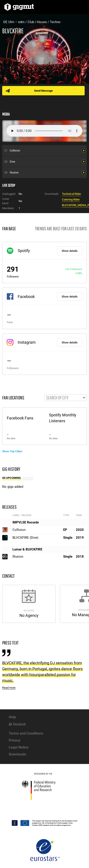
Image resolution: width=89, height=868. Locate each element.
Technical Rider (72, 194)
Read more (9, 688)
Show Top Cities (12, 451)
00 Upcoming (12, 478)
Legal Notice (19, 747)
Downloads (17, 754)
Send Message (43, 91)
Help (12, 717)
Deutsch (19, 724)
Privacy (15, 740)
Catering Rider (71, 199)
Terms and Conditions (26, 733)
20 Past (28, 478)
